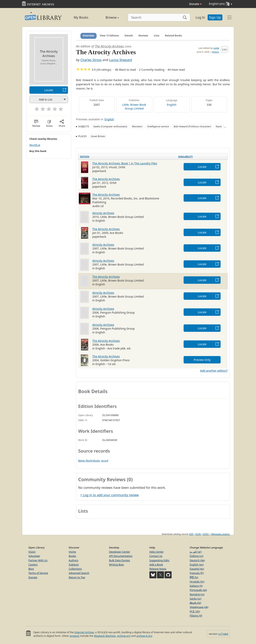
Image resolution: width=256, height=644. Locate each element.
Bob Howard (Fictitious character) (192, 126)
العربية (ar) (195, 552)
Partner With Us (38, 560)
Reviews (143, 36)
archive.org (124, 636)
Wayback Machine (105, 636)
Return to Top (77, 577)
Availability (185, 156)
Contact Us (156, 556)
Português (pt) (198, 590)
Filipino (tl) (196, 616)
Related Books (173, 36)
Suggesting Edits (159, 560)
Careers (33, 565)
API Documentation (121, 556)
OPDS (206, 534)
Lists (157, 36)
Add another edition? (214, 371)
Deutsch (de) (197, 560)
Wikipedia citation (220, 534)
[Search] (159, 17)
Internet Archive (84, 632)
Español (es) (197, 569)
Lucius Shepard (120, 60)
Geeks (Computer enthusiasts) (110, 126)
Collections (75, 569)
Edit (224, 50)
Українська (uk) (199, 607)
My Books (81, 17)
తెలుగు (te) (195, 603)
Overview (88, 36)
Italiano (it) (196, 586)
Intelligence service (158, 126)
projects (74, 636)
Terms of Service (38, 573)
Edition (85, 156)
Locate (49, 90)
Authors (74, 560)
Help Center (157, 552)
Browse (108, 17)
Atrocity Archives (103, 213)
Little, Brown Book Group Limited (134, 107)
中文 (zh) (195, 611)
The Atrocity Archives (109, 46)
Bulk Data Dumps (119, 560)
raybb (216, 48)
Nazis (219, 126)
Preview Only (202, 360)
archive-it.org (144, 636)
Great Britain (98, 136)
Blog (31, 569)
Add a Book (156, 565)
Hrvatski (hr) (197, 582)
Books (72, 556)
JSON (198, 534)
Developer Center (119, 552)
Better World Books (89, 461)
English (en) (197, 565)
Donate (195, 4)
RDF (191, 534)
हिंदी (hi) (194, 577)
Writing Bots (116, 565)
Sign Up (215, 17)
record (104, 461)
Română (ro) (197, 594)
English (172, 105)
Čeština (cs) (196, 556)
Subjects (74, 565)
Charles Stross (91, 60)
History (215, 52)
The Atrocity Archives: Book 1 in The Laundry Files (125, 163)
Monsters (137, 126)
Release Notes (158, 569)
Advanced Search (79, 573)
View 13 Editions (109, 36)
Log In (200, 17)
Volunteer (34, 556)
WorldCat (35, 145)
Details (129, 36)
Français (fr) (197, 573)
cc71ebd (223, 634)
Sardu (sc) (195, 599)
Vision (32, 552)
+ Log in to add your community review (109, 495)
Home (72, 552)
